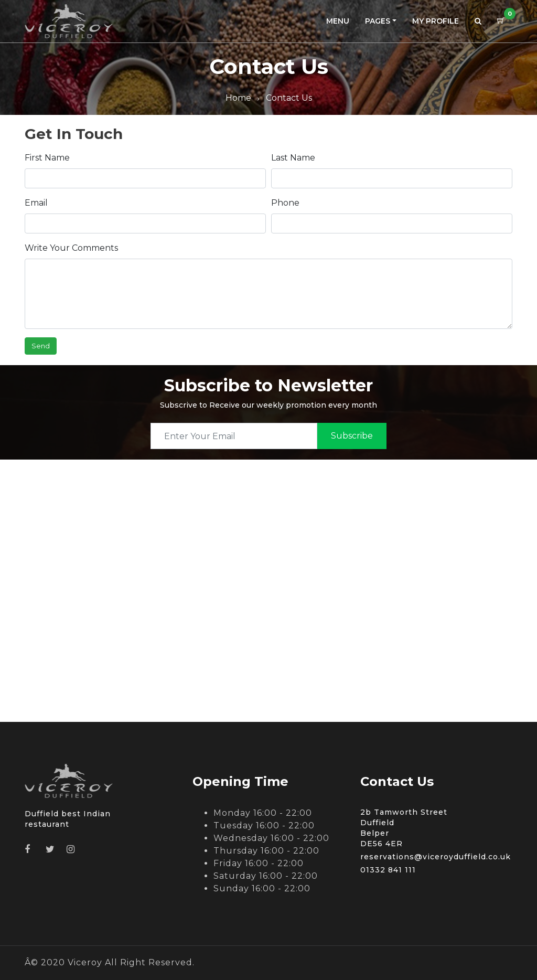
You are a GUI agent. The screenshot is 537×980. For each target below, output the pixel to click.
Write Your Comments (71, 248)
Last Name (293, 158)
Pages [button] (378, 21)
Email (36, 203)
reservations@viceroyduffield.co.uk (436, 857)
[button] (478, 21)
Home (238, 98)
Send (41, 346)
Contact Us (289, 98)
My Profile (436, 21)
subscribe (352, 436)
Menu (338, 21)
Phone (285, 203)
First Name (47, 158)
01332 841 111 (388, 870)
